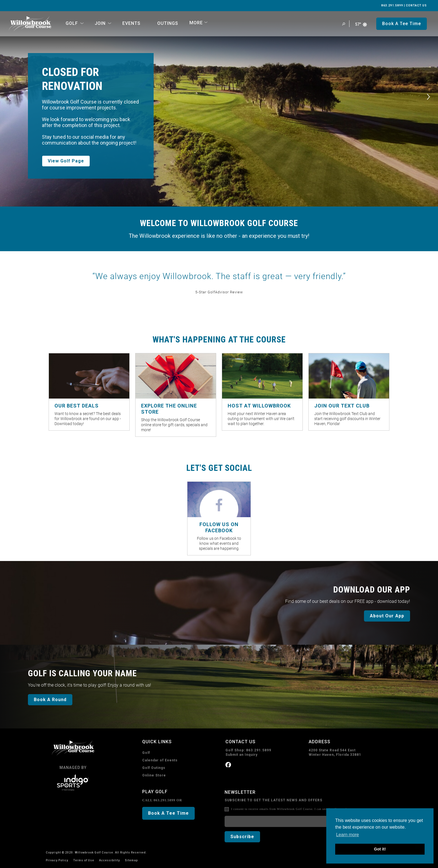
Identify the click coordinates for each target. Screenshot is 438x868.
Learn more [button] (347, 835)
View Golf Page (66, 161)
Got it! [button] (380, 849)
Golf (146, 753)
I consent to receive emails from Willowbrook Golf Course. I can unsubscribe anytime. (291, 809)
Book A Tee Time (168, 813)
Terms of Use (84, 860)
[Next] (428, 97)
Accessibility (109, 860)
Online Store (154, 775)
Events (131, 23)
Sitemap (131, 860)
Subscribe (242, 837)
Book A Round (50, 700)
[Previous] (10, 97)
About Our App (387, 616)
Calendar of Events (160, 760)
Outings (168, 23)
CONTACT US (416, 5)
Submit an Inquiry (241, 755)
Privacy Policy (57, 860)
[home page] (30, 24)
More (196, 23)
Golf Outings (154, 768)
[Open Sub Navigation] (82, 23)
